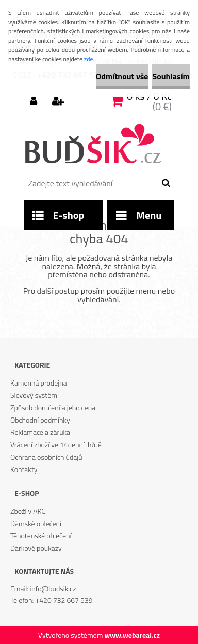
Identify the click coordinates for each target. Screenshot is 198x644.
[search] (166, 183)
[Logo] (93, 145)
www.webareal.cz (132, 635)
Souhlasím (171, 76)
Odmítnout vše (122, 76)
